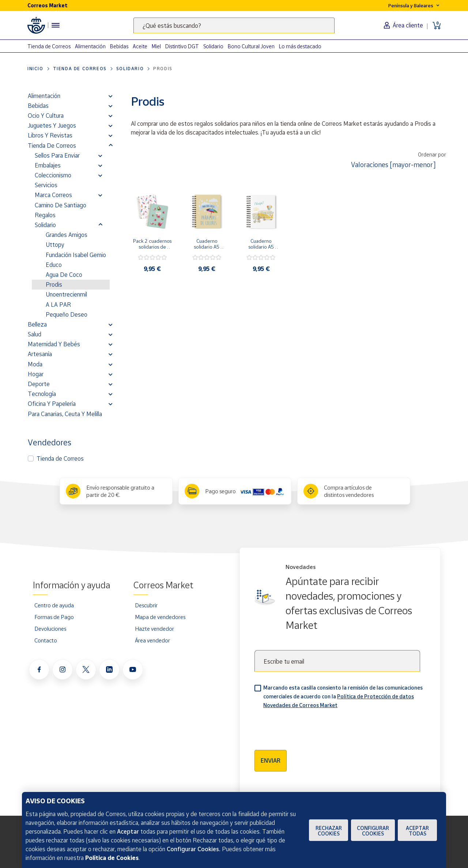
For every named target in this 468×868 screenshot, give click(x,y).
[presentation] (310, 727)
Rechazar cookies (329, 831)
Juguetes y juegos (52, 125)
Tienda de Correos (49, 46)
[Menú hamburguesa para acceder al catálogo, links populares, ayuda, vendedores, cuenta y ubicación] (56, 25)
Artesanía (40, 354)
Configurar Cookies (373, 831)
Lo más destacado (300, 46)
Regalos (45, 215)
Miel (156, 46)
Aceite (140, 46)
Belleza (37, 324)
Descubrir (146, 605)
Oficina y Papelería (52, 404)
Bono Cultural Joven (251, 46)
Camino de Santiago (61, 205)
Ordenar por (432, 154)
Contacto (46, 640)
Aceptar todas (417, 831)
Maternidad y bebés (54, 344)
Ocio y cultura (46, 116)
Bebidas (119, 46)
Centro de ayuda (54, 605)
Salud (35, 334)
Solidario (213, 46)
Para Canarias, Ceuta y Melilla (65, 414)
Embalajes (48, 165)
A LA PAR (58, 305)
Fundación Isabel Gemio (76, 255)
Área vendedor (152, 640)
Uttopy (55, 245)
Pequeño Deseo (67, 314)
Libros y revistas (50, 135)
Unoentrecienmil (66, 294)
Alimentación (90, 46)
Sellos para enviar (57, 155)
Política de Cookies (112, 858)
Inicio (35, 69)
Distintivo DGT (182, 46)
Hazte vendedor (154, 629)
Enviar (271, 761)
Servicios (46, 185)
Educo (54, 265)
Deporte (39, 384)
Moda (35, 364)
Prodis (54, 284)
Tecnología (42, 394)
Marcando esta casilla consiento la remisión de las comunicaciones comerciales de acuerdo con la (343, 696)
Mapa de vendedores (160, 617)
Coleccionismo (53, 175)
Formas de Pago (54, 617)
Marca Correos (53, 195)
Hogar (36, 374)
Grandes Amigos (67, 235)
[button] (111, 96)
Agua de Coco (64, 275)
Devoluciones (50, 629)
